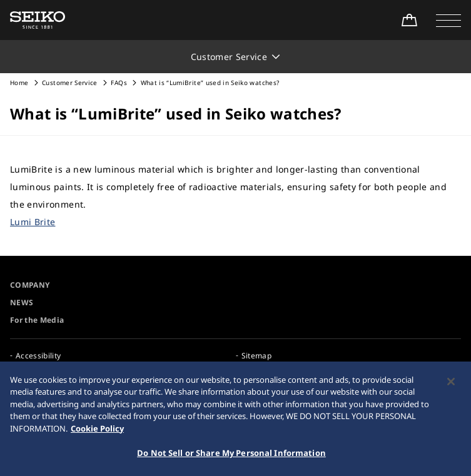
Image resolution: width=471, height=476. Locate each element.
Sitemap (256, 356)
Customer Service (70, 83)
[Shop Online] (409, 20)
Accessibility (38, 356)
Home (19, 83)
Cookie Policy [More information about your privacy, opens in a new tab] (97, 431)
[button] (448, 20)
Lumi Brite (33, 222)
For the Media (37, 320)
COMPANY (30, 285)
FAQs (119, 83)
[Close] (451, 384)
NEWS (22, 302)
